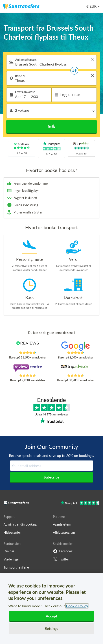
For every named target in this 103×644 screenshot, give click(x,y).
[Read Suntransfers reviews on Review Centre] (28, 369)
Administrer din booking (20, 524)
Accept (52, 616)
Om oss (9, 551)
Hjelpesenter (12, 532)
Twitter (61, 559)
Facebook (63, 551)
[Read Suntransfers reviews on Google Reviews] (75, 346)
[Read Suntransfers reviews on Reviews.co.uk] (28, 346)
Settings (51, 628)
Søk (51, 126)
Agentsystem (62, 524)
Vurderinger (12, 559)
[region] (51, 609)
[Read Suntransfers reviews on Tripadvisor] (75, 369)
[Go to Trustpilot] (80, 503)
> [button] (92, 59)
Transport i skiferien (17, 567)
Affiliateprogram (64, 532)
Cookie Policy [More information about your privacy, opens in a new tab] (77, 606)
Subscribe (52, 477)
